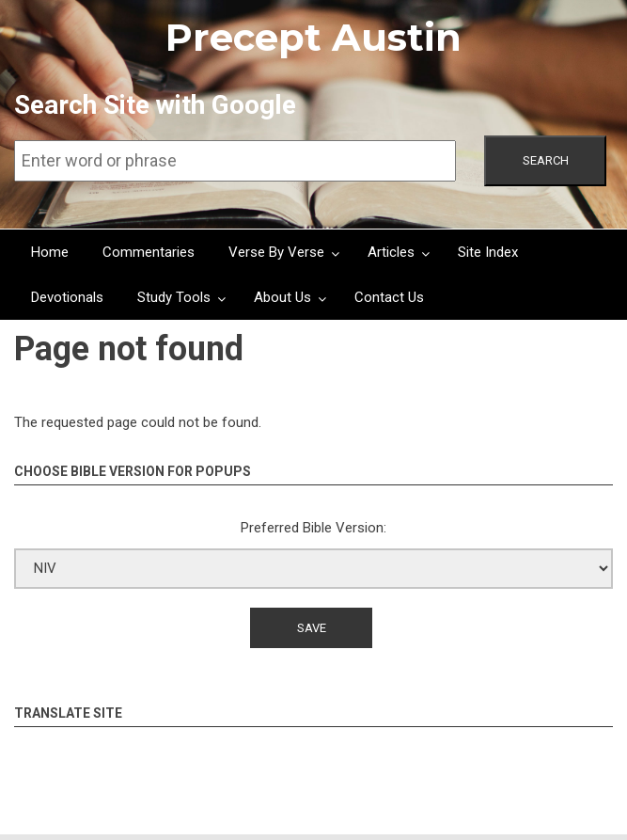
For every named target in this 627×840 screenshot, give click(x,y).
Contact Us (389, 297)
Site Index (488, 252)
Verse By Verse (276, 252)
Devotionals (67, 297)
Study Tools (174, 297)
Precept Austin (313, 37)
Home (50, 252)
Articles (391, 252)
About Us (282, 297)
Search (546, 160)
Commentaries (149, 252)
